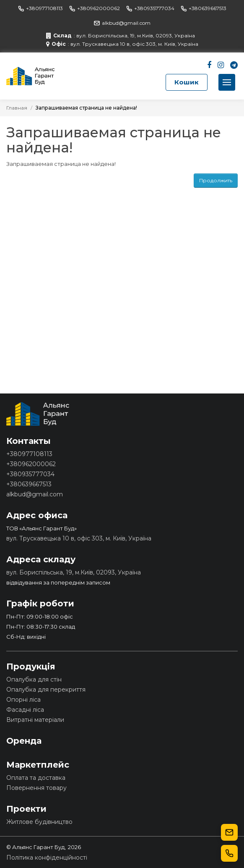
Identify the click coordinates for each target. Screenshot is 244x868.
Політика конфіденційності (47, 858)
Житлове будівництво (39, 822)
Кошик (187, 82)
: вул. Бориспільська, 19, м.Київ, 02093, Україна (121, 36)
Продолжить (216, 180)
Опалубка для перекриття (46, 690)
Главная (17, 108)
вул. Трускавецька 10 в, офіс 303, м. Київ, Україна (79, 538)
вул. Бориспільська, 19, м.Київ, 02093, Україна (74, 572)
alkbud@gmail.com (122, 23)
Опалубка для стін (34, 679)
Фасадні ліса (25, 710)
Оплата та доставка (36, 778)
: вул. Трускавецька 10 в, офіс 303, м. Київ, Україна (122, 44)
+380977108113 (40, 8)
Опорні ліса (23, 700)
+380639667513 (204, 8)
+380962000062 (95, 8)
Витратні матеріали (35, 720)
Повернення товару (36, 788)
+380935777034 (150, 8)
